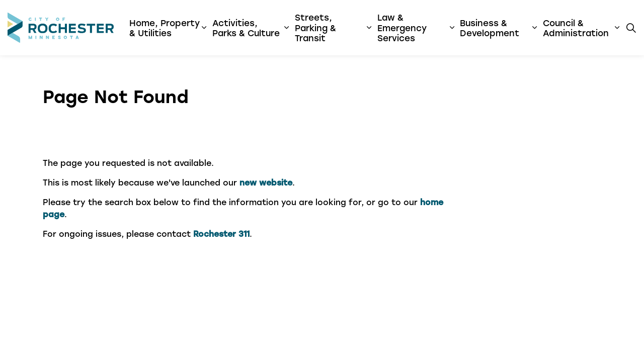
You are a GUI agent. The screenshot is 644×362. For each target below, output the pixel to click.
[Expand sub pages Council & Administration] (617, 28)
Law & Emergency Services (402, 27)
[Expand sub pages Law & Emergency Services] (452, 28)
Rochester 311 (221, 234)
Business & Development (490, 28)
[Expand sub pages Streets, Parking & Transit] (369, 28)
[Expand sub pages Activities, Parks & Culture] (287, 28)
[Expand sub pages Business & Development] (534, 28)
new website (266, 182)
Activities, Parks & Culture (246, 28)
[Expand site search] (631, 28)
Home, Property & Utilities (165, 28)
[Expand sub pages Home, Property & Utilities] (204, 28)
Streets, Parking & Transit (315, 27)
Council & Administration (576, 28)
